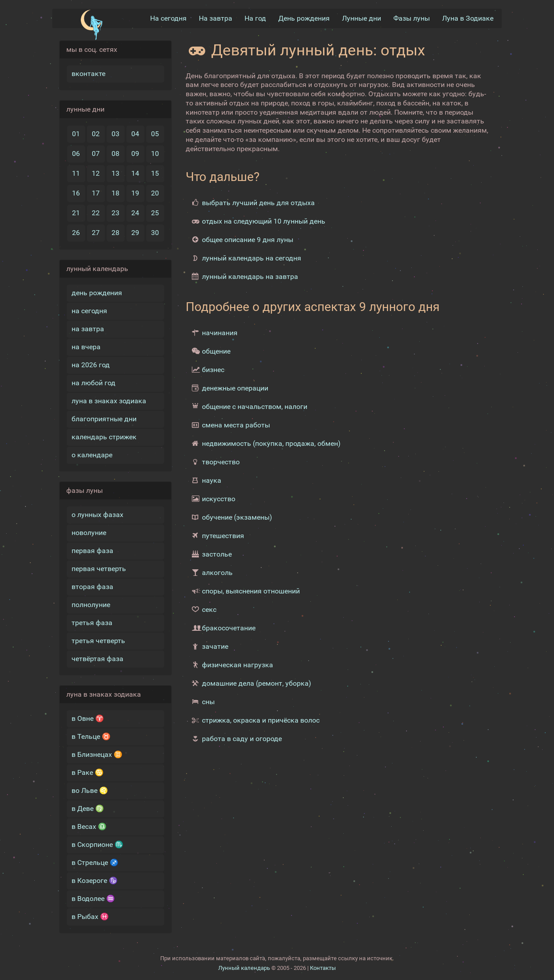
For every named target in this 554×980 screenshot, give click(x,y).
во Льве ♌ (90, 790)
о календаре (92, 455)
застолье (217, 554)
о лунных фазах (97, 515)
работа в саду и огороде (242, 739)
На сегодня (168, 18)
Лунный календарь (244, 968)
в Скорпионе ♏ (97, 844)
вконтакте (88, 74)
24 (135, 213)
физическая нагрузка (237, 665)
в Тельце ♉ (91, 736)
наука (212, 480)
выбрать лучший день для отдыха (258, 203)
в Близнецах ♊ (97, 754)
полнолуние (91, 605)
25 (155, 213)
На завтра (216, 18)
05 (155, 134)
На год (255, 18)
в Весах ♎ (89, 826)
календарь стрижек (104, 437)
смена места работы (236, 425)
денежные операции (235, 388)
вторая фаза (92, 587)
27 (96, 233)
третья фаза (92, 623)
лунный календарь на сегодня (252, 258)
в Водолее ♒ (93, 899)
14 (135, 173)
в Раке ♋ (88, 772)
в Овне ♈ (88, 718)
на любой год (94, 383)
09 (135, 154)
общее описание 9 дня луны (248, 240)
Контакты (323, 968)
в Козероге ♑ (95, 881)
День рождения (304, 18)
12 (96, 173)
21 (76, 213)
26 (76, 233)
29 (135, 233)
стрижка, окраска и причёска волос (261, 720)
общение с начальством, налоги (255, 407)
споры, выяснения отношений (251, 591)
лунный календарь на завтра (250, 277)
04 (135, 134)
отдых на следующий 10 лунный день (264, 221)
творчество (221, 462)
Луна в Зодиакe (468, 18)
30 (155, 233)
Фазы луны (412, 18)
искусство (219, 499)
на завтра (88, 329)
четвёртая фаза (97, 659)
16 (76, 193)
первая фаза (92, 551)
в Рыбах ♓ (90, 917)
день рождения (97, 293)
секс (209, 609)
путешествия (223, 536)
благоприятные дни (104, 419)
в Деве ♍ (88, 808)
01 (76, 134)
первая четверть (99, 569)
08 (115, 154)
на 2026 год (91, 365)
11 (76, 173)
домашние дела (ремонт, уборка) (257, 683)
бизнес (213, 370)
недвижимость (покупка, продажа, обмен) (271, 443)
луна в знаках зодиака (109, 401)
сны (208, 702)
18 (115, 193)
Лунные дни (362, 18)
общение (216, 351)
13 (115, 173)
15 (155, 173)
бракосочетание (229, 628)
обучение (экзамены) (237, 517)
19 (135, 193)
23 (115, 213)
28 (115, 233)
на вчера (86, 347)
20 (155, 193)
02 (96, 134)
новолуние (89, 533)
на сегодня (89, 311)
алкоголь (217, 573)
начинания (220, 333)
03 (115, 134)
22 (96, 213)
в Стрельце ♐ (95, 862)
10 (155, 154)
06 (76, 154)
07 (96, 154)
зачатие (215, 646)
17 (96, 193)
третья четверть (98, 641)
